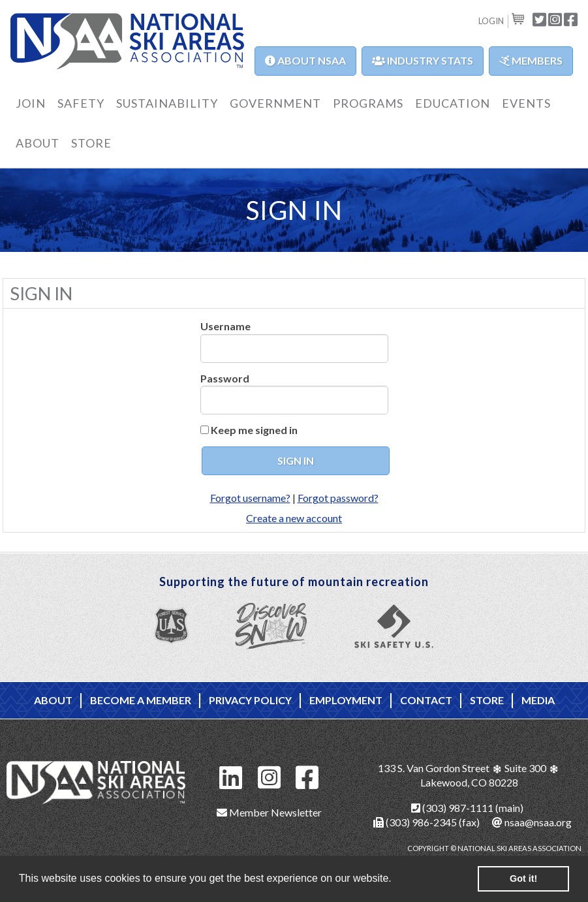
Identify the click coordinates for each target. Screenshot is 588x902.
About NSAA (305, 60)
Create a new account (294, 518)
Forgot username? (250, 498)
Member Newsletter (269, 812)
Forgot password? (338, 498)
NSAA (127, 42)
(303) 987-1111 (452, 808)
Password (225, 378)
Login (491, 21)
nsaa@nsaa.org (532, 822)
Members (531, 60)
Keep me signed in (254, 430)
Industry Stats (423, 60)
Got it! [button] (523, 879)
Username (225, 326)
